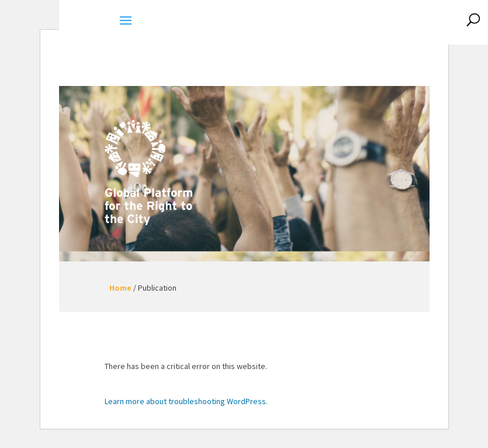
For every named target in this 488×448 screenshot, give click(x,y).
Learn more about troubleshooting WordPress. (186, 401)
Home (120, 288)
